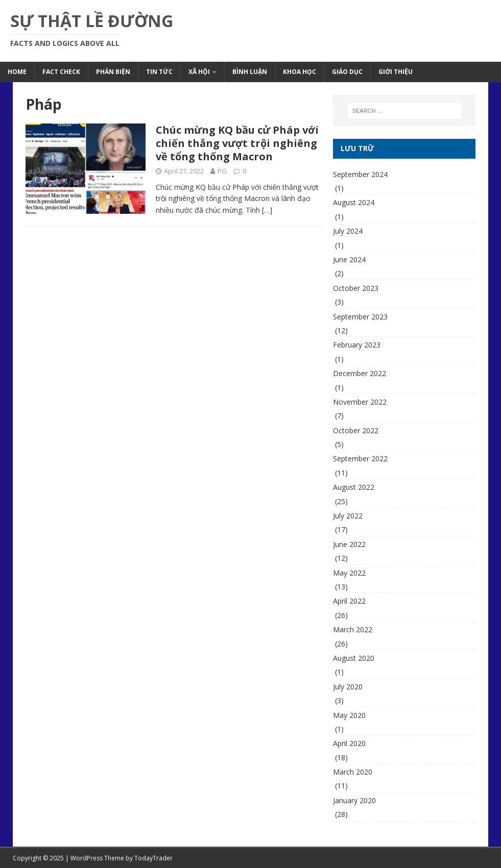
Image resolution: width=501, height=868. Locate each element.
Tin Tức (159, 72)
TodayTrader (153, 858)
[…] (267, 210)
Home (17, 72)
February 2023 (357, 345)
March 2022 (353, 629)
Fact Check (61, 72)
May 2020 (349, 715)
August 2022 (354, 487)
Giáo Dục (347, 72)
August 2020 (354, 658)
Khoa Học (300, 72)
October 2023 (356, 288)
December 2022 (360, 373)
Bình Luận (250, 72)
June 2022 (349, 544)
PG (222, 171)
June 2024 (349, 259)
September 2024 (360, 174)
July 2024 (348, 231)
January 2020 (354, 800)
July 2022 (348, 516)
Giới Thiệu (396, 72)
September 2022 (360, 458)
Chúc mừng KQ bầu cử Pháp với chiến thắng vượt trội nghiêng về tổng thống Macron (237, 143)
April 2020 (349, 743)
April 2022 (349, 601)
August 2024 (354, 202)
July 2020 (348, 687)
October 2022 (356, 430)
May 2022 (349, 573)
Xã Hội (199, 72)
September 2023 (360, 317)
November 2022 (360, 402)
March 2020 (353, 772)
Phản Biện (113, 72)
